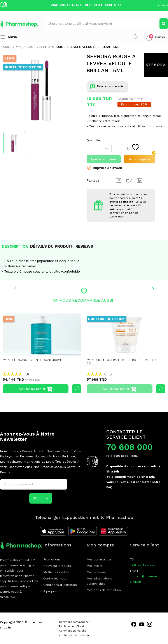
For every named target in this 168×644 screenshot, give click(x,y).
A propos (50, 591)
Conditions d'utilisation (60, 585)
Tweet (129, 180)
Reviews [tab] (84, 246)
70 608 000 (129, 447)
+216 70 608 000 (143, 565)
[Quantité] (117, 149)
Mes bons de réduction (104, 590)
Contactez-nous (55, 578)
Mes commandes (99, 559)
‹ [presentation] (15, 288)
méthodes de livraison (74, 635)
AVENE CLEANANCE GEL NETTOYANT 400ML (35, 360)
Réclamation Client (72, 626)
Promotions (52, 559)
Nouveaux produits (57, 566)
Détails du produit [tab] (51, 246)
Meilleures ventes (56, 572)
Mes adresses (97, 572)
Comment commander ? (75, 622)
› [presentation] (153, 288)
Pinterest (140, 180)
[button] (156, 37)
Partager (119, 180)
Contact (163, 5)
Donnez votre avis (107, 87)
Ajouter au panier (104, 159)
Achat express (140, 159)
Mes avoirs (94, 566)
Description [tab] (15, 246)
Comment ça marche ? (74, 631)
